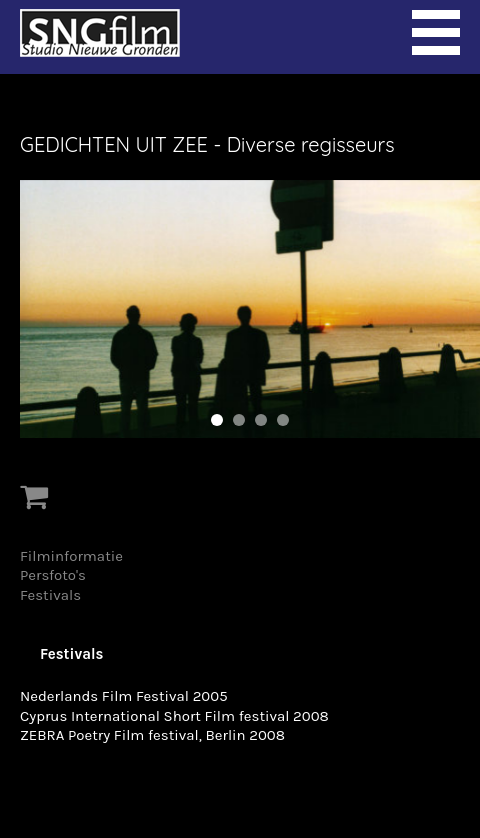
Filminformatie (71, 556)
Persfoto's (53, 575)
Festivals (50, 595)
